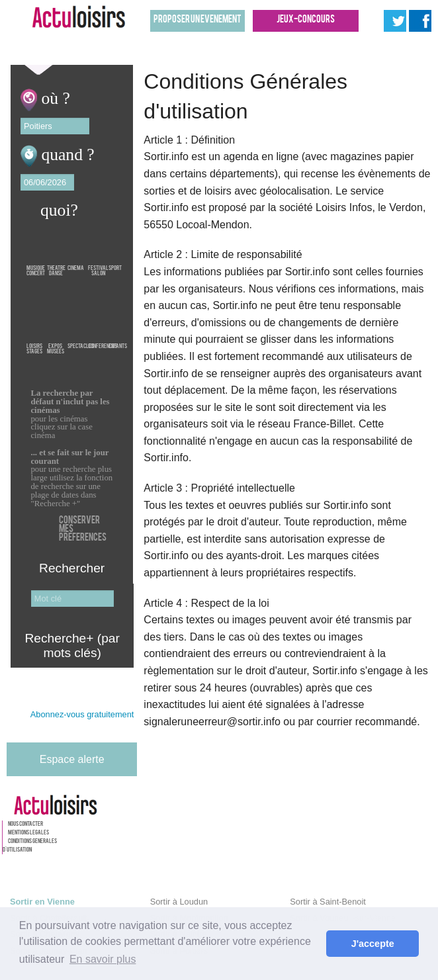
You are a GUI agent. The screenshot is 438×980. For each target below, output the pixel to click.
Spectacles (81, 328)
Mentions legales (28, 833)
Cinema (76, 249)
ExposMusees (56, 328)
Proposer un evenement (197, 20)
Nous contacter (25, 824)
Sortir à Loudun (179, 902)
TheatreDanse (56, 249)
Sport (115, 249)
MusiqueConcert (36, 249)
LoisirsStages (34, 328)
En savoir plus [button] (103, 959)
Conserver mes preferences (83, 530)
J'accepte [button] (373, 944)
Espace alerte (72, 759)
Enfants (118, 328)
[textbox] (55, 126)
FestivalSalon (98, 249)
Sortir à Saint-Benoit (328, 902)
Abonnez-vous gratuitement (82, 715)
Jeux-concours (306, 20)
